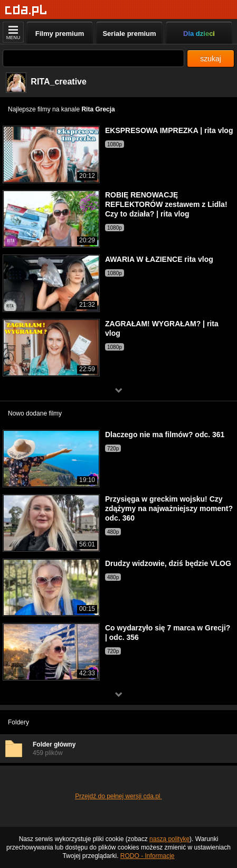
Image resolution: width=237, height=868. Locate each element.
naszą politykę (169, 839)
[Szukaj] (93, 58)
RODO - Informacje (148, 856)
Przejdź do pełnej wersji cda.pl (118, 796)
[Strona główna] (26, 10)
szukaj (211, 59)
